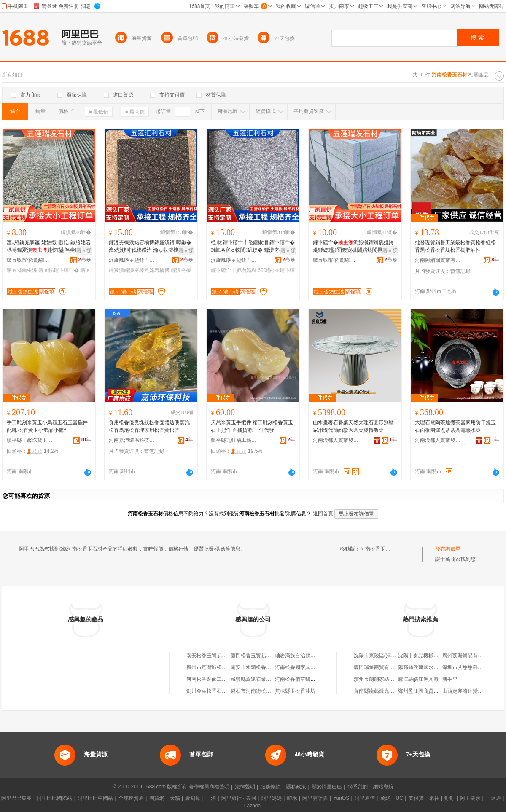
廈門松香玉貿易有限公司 (258, 656)
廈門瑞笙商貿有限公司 (379, 667)
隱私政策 (296, 787)
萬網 (385, 798)
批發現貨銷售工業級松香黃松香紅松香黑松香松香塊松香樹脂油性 (455, 246)
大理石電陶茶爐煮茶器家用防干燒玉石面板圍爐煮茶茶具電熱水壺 (455, 426)
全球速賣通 (131, 798)
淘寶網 (157, 798)
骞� (85, 260)
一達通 (493, 798)
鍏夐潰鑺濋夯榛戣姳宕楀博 (139, 270)
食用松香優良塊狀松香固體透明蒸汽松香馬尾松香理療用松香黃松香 (149, 426)
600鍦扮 (268, 270)
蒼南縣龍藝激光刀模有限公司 (387, 691)
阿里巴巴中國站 (95, 798)
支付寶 (416, 798)
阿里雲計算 (315, 798)
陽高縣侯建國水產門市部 (426, 667)
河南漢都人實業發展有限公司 (336, 440)
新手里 (450, 679)
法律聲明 (245, 787)
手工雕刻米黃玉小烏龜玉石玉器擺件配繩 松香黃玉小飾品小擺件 (47, 426)
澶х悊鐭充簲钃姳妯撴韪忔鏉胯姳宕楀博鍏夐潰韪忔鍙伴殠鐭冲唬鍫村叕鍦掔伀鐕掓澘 (49, 247)
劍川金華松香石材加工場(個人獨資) (226, 691)
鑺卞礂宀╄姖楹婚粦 (234, 270)
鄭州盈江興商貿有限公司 (426, 691)
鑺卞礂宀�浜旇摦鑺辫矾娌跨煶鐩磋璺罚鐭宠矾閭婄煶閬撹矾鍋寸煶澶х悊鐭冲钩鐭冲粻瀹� (353, 247)
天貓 (175, 798)
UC (400, 798)
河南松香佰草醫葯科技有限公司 (310, 679)
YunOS (341, 798)
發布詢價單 (448, 549)
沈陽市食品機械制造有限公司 (431, 656)
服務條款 (270, 787)
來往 (434, 798)
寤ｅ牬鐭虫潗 (22, 270)
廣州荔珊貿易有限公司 (468, 656)
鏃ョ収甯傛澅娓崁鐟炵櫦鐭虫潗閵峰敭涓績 (30, 260)
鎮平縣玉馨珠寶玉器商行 (30, 440)
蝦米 (292, 798)
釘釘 (449, 798)
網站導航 (383, 787)
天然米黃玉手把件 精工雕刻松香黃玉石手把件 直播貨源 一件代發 (252, 426)
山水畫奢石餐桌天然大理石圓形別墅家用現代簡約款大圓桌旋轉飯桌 (353, 426)
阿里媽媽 (272, 798)
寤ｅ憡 (84, 250)
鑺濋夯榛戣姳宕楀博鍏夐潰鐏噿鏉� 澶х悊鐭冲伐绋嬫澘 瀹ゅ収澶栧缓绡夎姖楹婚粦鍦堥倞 (150, 247)
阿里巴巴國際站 (54, 798)
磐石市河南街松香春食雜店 (261, 691)
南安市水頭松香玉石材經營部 (264, 667)
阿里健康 (470, 798)
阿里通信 (365, 798)
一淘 (211, 798)
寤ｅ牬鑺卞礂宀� (59, 270)
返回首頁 (323, 514)
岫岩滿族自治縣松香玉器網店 (308, 656)
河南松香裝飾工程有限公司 (217, 679)
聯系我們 (358, 787)
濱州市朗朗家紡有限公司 (382, 679)
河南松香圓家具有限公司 (303, 667)
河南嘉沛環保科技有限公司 (132, 440)
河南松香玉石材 (378, 549)
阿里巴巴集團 (16, 798)
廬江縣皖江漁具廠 (418, 679)
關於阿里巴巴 (327, 787)
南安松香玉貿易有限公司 (214, 656)
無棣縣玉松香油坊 (295, 691)
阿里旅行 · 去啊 (239, 798)
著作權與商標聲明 (209, 787)
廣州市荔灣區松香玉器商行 (217, 667)
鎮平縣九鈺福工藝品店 (234, 440)
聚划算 (193, 798)
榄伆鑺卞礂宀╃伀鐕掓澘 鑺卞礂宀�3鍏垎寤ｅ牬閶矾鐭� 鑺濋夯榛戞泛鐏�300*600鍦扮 (253, 247)
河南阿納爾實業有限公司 (438, 260)
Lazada (252, 806)
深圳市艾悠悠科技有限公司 (473, 667)
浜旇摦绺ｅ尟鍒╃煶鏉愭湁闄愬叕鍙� (132, 260)
